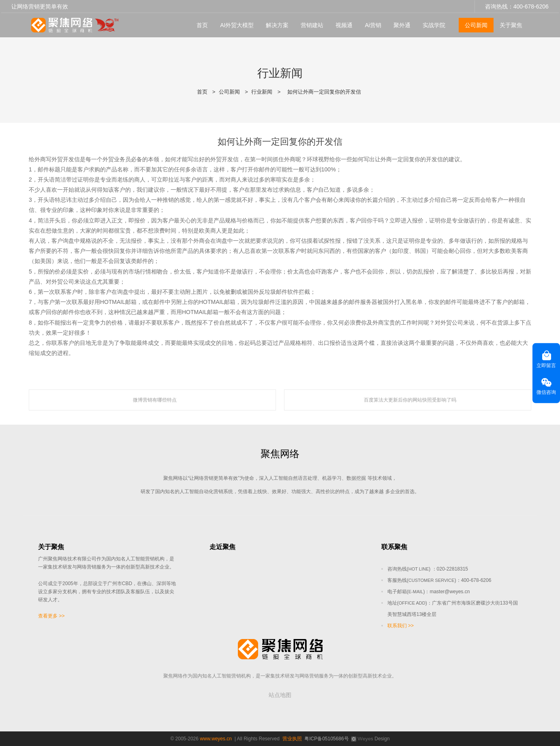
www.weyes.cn (216, 739)
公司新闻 (476, 25)
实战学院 (434, 25)
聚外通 (402, 25)
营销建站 (312, 25)
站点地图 (280, 695)
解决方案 (277, 25)
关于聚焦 (511, 25)
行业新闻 (262, 92)
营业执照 (292, 739)
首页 (202, 25)
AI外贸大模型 (237, 25)
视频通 (344, 25)
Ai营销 (373, 25)
